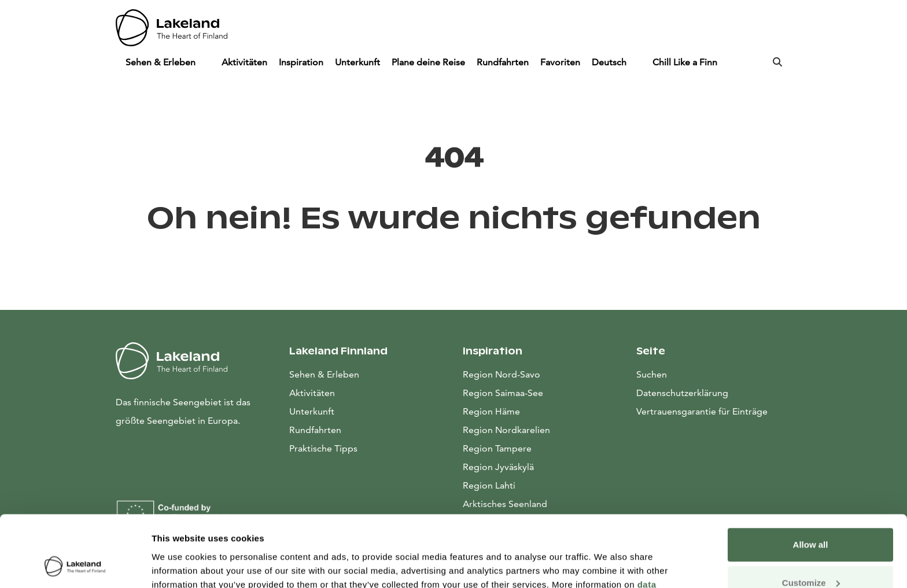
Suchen (652, 374)
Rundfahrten (503, 62)
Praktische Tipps (323, 448)
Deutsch (610, 62)
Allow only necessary (811, 556)
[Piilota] (206, 62)
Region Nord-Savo (502, 374)
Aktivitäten (244, 62)
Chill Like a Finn (685, 62)
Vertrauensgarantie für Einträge (702, 411)
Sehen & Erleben (162, 62)
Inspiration (301, 62)
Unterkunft (357, 62)
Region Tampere (497, 448)
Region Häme (491, 411)
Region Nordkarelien (506, 430)
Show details (178, 565)
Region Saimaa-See (503, 393)
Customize (811, 518)
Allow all (811, 480)
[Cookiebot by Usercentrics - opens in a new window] (75, 565)
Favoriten (560, 62)
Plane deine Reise (428, 62)
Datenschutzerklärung (682, 393)
